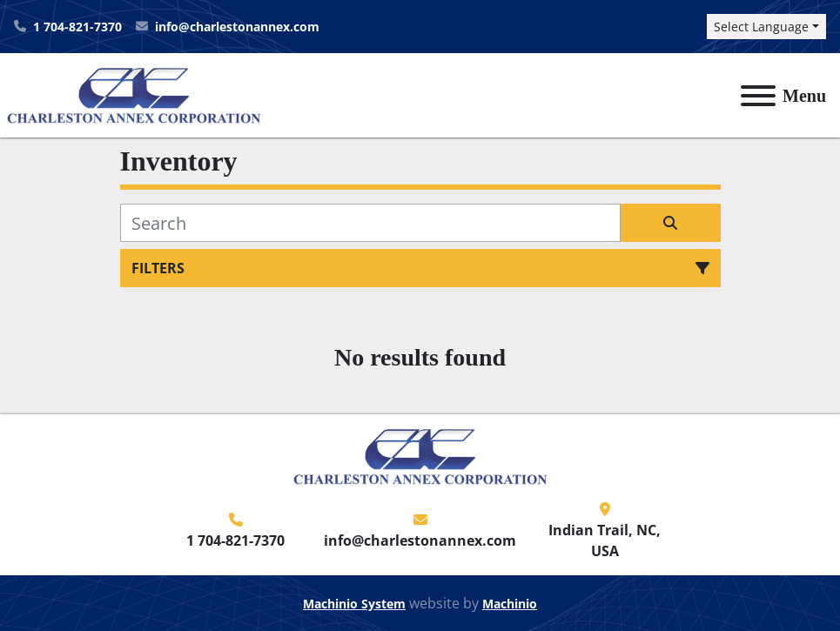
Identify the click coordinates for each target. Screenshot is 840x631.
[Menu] (758, 96)
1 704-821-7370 (77, 27)
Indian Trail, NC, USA (605, 540)
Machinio (510, 604)
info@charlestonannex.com (237, 27)
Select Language (761, 27)
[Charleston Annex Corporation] (420, 455)
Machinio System (354, 604)
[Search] (370, 223)
